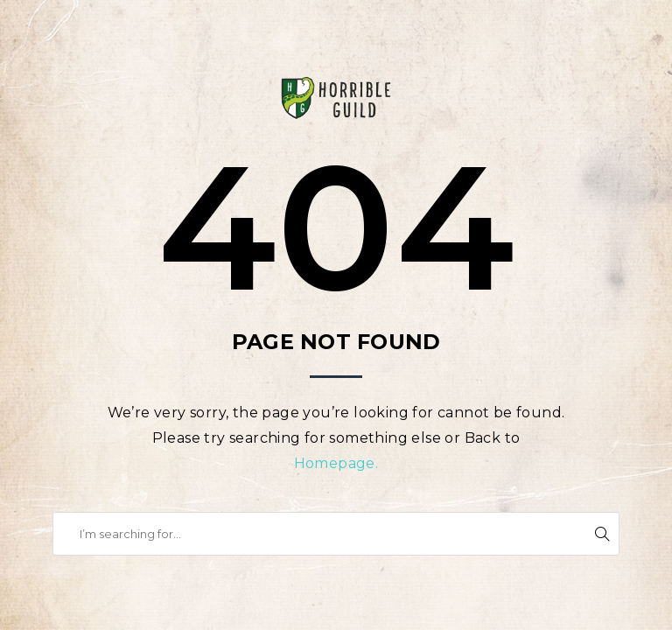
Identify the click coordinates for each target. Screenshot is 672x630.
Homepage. (336, 463)
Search (602, 534)
